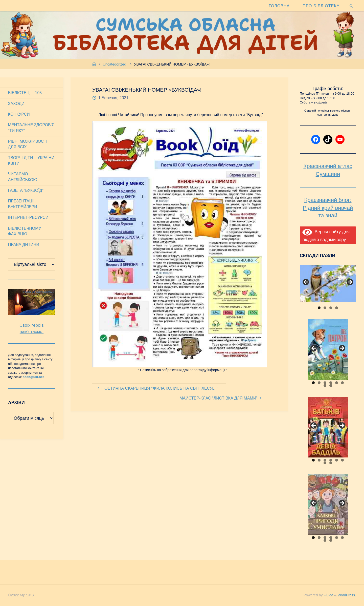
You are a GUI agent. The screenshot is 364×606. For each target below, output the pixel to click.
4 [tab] (337, 308)
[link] (351, 6)
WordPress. (346, 595)
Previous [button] (306, 282)
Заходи (16, 104)
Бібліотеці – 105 (25, 93)
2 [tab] (325, 308)
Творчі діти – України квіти (31, 161)
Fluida (327, 595)
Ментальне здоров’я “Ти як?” (31, 128)
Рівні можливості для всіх (28, 144)
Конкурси (19, 114)
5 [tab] (337, 383)
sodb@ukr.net (33, 378)
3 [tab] (331, 308)
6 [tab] (342, 383)
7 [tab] (325, 385)
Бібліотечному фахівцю (25, 232)
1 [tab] (319, 308)
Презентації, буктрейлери (23, 205)
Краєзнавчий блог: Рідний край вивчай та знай (328, 208)
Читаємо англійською (23, 177)
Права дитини (24, 245)
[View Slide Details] (328, 284)
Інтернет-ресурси (28, 218)
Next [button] (350, 282)
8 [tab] (331, 385)
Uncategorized (114, 64)
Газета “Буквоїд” (26, 191)
